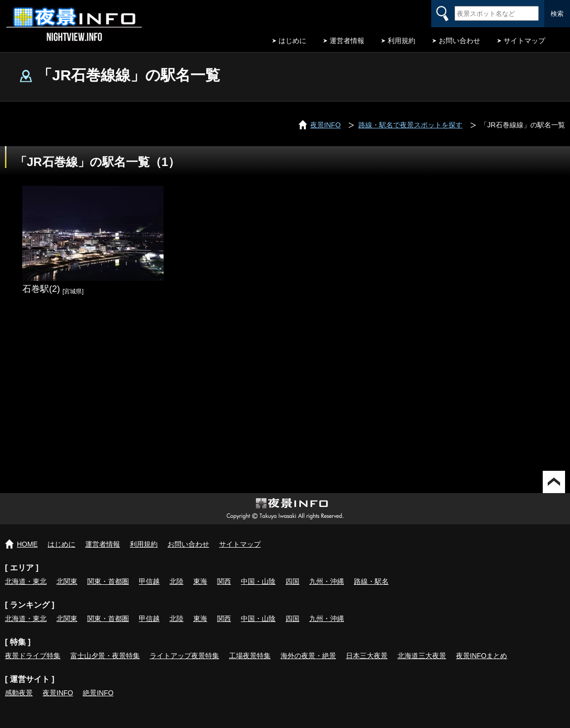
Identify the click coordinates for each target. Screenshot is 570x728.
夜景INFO (58, 693)
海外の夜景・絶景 (308, 656)
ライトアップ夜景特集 (184, 656)
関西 (224, 581)
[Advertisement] (285, 387)
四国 (292, 581)
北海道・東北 (26, 581)
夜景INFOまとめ (482, 656)
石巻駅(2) (41, 289)
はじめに (292, 41)
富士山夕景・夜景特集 (105, 656)
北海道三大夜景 (422, 656)
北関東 (67, 581)
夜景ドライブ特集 (33, 656)
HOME (27, 544)
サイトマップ (524, 41)
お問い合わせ (459, 41)
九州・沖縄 (327, 581)
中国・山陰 (258, 581)
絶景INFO (98, 693)
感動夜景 (19, 693)
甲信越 (149, 581)
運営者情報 (347, 41)
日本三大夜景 (367, 656)
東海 (200, 581)
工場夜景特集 (250, 656)
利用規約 (401, 41)
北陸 (176, 581)
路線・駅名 (371, 581)
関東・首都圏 (108, 581)
